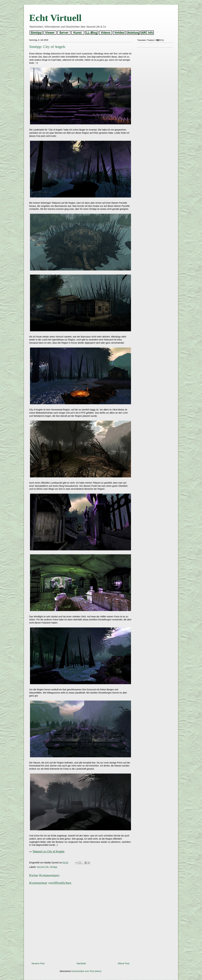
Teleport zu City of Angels (48, 852)
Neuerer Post (38, 963)
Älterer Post (124, 963)
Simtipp (54, 867)
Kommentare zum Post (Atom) (86, 971)
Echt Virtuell (55, 18)
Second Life (43, 867)
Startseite (81, 963)
